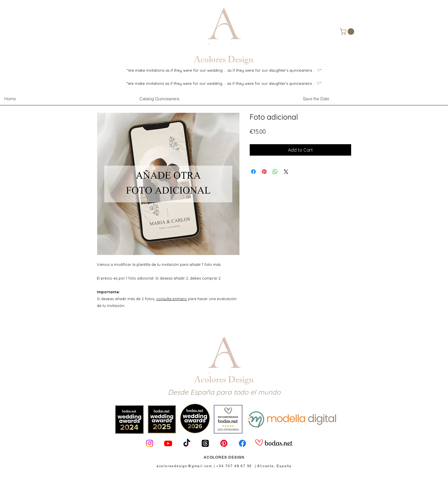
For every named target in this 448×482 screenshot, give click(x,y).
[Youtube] (168, 443)
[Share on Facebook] (253, 172)
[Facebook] (242, 443)
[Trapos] (205, 443)
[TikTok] (187, 443)
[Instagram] (150, 443)
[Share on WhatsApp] (275, 172)
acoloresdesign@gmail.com (184, 466)
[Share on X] (286, 172)
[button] (348, 32)
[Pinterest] (224, 443)
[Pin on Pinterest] (264, 172)
